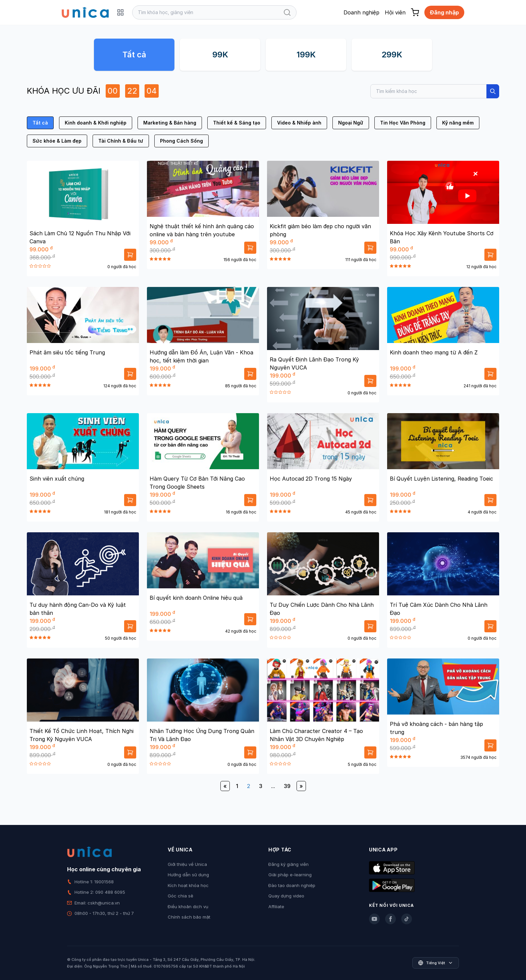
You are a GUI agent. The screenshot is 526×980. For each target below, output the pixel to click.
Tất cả (134, 55)
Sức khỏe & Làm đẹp (57, 141)
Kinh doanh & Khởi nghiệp (96, 123)
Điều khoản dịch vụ (188, 906)
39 (287, 786)
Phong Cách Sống (181, 141)
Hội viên (395, 12)
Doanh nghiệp (361, 12)
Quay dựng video (286, 896)
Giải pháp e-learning (290, 875)
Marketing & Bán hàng (170, 123)
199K (306, 55)
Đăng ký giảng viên (288, 864)
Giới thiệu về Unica (187, 864)
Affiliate (276, 906)
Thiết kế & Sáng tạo (237, 123)
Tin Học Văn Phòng (403, 123)
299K (392, 55)
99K (220, 55)
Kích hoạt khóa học (188, 885)
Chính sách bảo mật (189, 917)
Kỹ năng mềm (458, 123)
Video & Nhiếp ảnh (299, 123)
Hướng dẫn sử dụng (188, 875)
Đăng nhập (444, 12)
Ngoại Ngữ (351, 123)
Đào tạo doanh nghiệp (292, 885)
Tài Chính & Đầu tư (121, 141)
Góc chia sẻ (180, 896)
